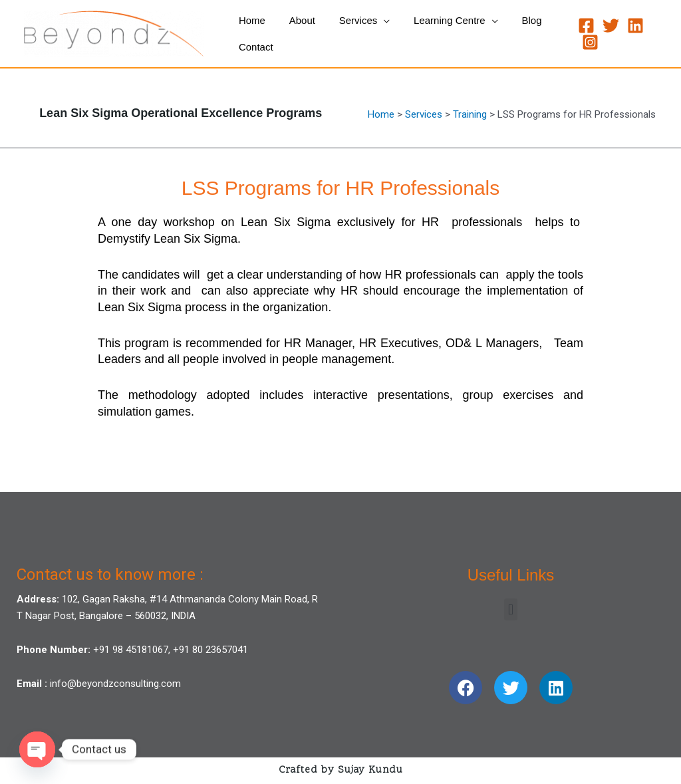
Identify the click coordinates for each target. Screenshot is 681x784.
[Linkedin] (631, 26)
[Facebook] (582, 26)
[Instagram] (586, 42)
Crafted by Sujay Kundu (341, 770)
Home (381, 114)
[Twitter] (607, 26)
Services (424, 114)
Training (470, 114)
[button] (510, 609)
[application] (374, 21)
